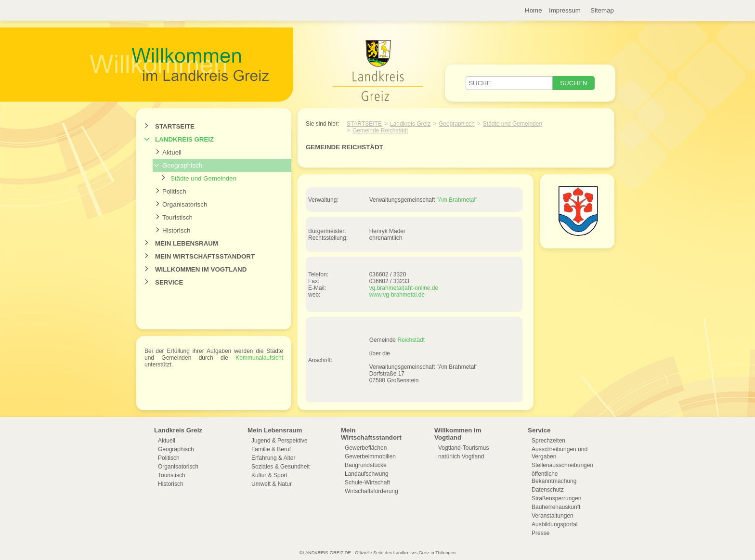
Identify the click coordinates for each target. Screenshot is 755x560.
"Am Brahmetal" (457, 200)
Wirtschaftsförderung (371, 491)
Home (534, 10)
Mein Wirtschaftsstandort (205, 256)
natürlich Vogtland (461, 456)
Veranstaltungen (553, 516)
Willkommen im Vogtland (201, 269)
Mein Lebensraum (187, 243)
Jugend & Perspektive (280, 441)
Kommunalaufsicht (259, 358)
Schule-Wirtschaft (367, 482)
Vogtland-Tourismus (463, 448)
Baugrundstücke (366, 465)
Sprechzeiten (548, 441)
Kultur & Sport (269, 475)
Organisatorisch (185, 204)
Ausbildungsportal (554, 524)
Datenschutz (548, 490)
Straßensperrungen (556, 498)
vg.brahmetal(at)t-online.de (404, 288)
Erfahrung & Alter (273, 458)
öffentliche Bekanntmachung (554, 477)
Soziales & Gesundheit (280, 467)
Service (169, 282)
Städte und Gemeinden (203, 178)
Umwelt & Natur (272, 484)
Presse (540, 533)
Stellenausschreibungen (562, 465)
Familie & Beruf (271, 449)
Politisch (174, 191)
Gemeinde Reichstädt (380, 130)
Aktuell (172, 152)
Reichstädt (411, 340)
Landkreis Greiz (184, 139)
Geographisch (182, 165)
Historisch (176, 230)
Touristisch (177, 217)
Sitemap (602, 10)
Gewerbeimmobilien (370, 456)
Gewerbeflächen (366, 448)
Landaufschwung (367, 474)
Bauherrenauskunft (556, 507)
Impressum (565, 10)
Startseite (175, 126)
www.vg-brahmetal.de (397, 295)
